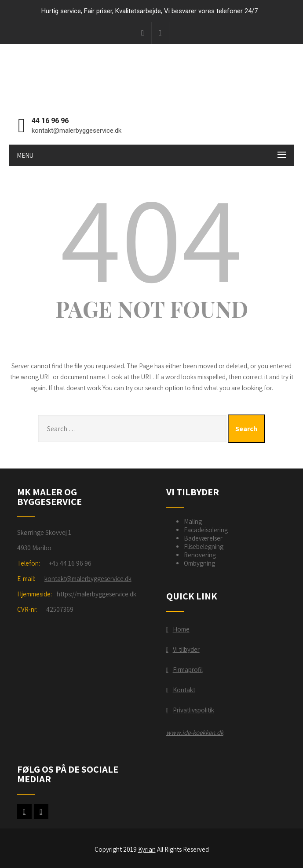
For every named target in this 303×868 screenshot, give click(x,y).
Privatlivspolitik (193, 710)
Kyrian (147, 849)
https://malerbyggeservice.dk (97, 594)
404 (152, 236)
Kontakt (184, 690)
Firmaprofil (188, 670)
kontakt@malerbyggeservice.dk (88, 579)
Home (181, 629)
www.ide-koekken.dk (195, 732)
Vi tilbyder (186, 649)
